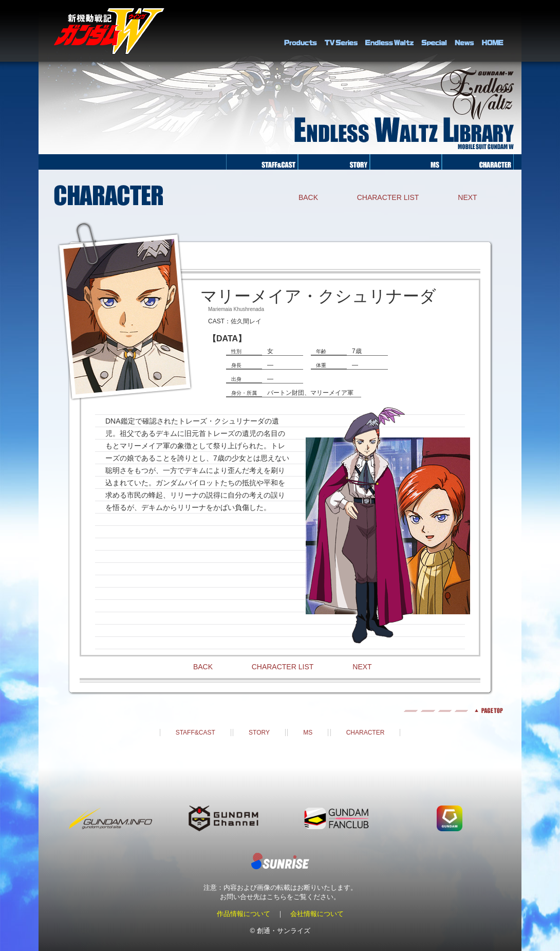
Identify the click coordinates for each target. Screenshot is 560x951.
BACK (308, 197)
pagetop (280, 711)
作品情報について (244, 914)
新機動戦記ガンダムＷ (109, 31)
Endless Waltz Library (389, 31)
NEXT (467, 197)
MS (308, 733)
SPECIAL (434, 31)
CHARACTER (366, 733)
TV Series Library (341, 31)
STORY (259, 733)
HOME (493, 31)
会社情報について (317, 914)
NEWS (464, 31)
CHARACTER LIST (388, 197)
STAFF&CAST (195, 733)
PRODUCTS (301, 31)
